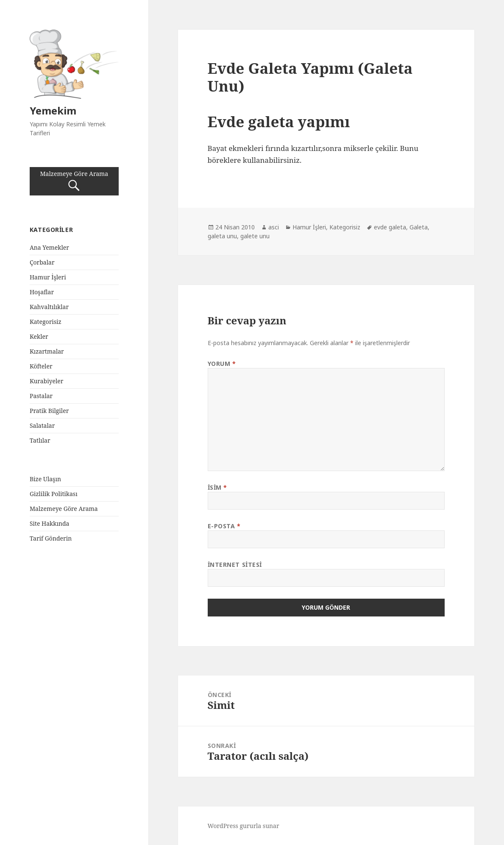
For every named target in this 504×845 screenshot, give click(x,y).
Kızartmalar (47, 351)
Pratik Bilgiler (49, 411)
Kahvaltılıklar (49, 307)
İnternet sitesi (235, 565)
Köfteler (41, 366)
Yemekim (53, 110)
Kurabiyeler (47, 381)
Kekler (39, 336)
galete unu (255, 236)
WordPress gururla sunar (244, 826)
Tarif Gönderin (51, 538)
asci (274, 227)
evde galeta (390, 227)
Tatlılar (40, 440)
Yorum (222, 364)
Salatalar (42, 425)
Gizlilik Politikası (54, 494)
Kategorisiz (46, 322)
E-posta (224, 526)
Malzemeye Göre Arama (74, 181)
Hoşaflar (42, 292)
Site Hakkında (50, 523)
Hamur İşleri (48, 277)
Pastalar (41, 396)
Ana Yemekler (49, 247)
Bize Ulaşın (45, 479)
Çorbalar (42, 262)
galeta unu (222, 236)
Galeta (419, 227)
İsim (217, 487)
